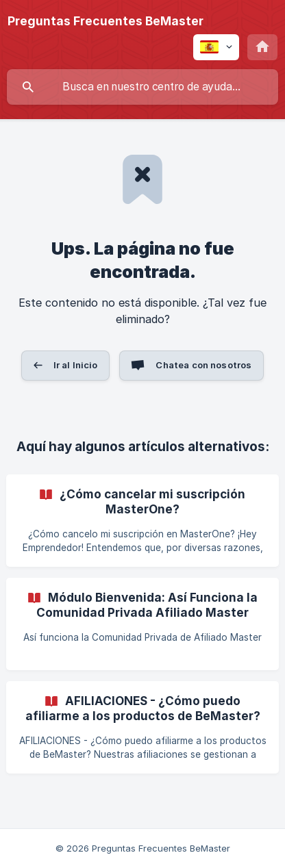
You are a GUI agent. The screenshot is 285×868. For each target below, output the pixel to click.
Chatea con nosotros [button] (203, 365)
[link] (142, 521)
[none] (106, 21)
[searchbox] (142, 87)
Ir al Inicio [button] (76, 365)
